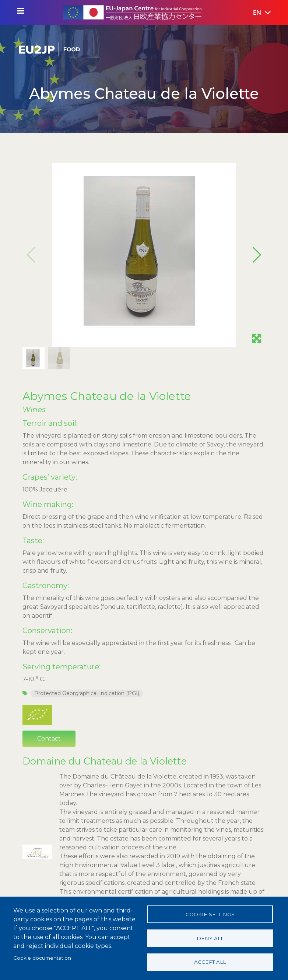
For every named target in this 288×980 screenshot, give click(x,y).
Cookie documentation (42, 957)
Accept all (210, 962)
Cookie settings (210, 914)
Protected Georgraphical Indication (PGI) (87, 518)
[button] (257, 13)
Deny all (210, 938)
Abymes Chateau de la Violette (107, 220)
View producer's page (69, 771)
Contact (49, 563)
